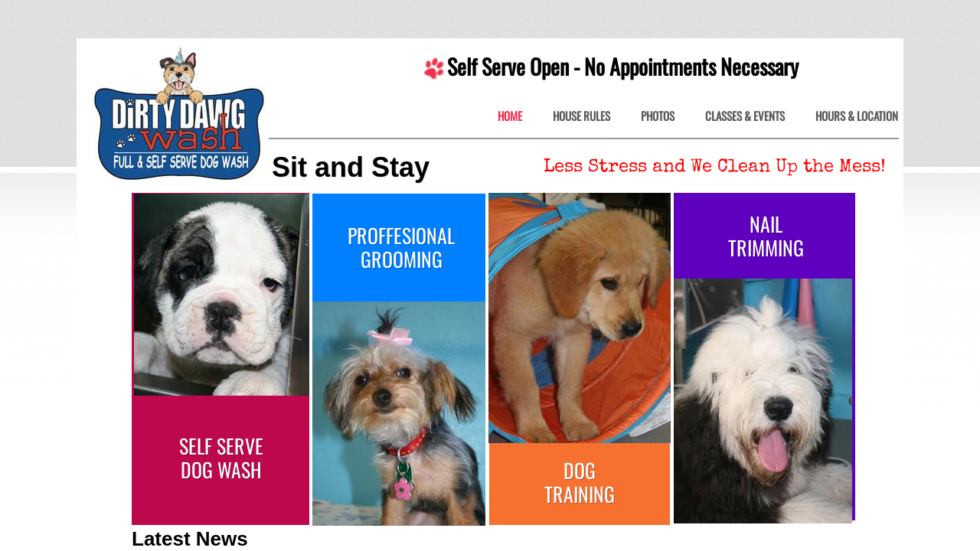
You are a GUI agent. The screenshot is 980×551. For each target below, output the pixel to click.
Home (510, 116)
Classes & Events (745, 116)
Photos (658, 116)
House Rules (581, 116)
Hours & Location (857, 116)
